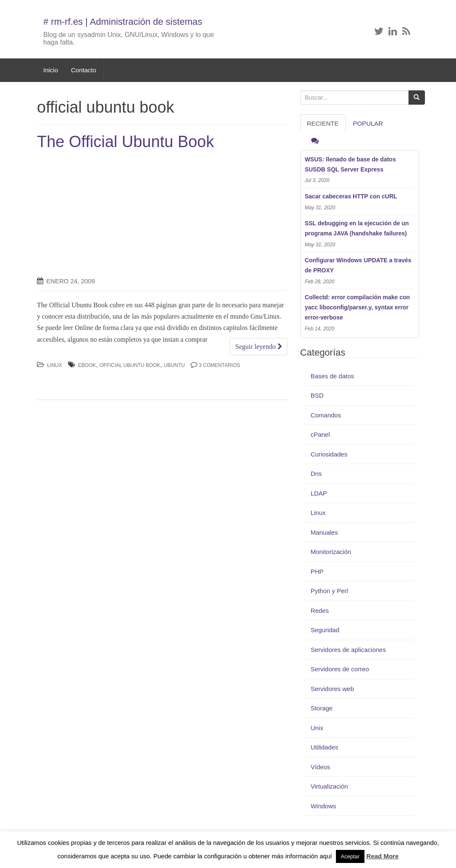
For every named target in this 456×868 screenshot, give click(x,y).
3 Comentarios (219, 365)
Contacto (84, 70)
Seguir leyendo (258, 347)
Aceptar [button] (350, 856)
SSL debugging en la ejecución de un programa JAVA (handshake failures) (357, 228)
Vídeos (321, 767)
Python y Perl (329, 591)
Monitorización (331, 552)
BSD (317, 395)
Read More (383, 856)
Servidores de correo (340, 669)
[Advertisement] (107, 214)
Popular (368, 123)
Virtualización (329, 786)
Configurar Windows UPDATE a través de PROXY (358, 265)
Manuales (324, 532)
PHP (317, 571)
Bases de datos (332, 376)
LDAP (319, 493)
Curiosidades (329, 454)
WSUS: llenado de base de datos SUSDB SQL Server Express (350, 164)
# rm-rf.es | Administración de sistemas (123, 22)
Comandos (326, 415)
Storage (322, 708)
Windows (324, 806)
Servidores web (332, 689)
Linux (54, 365)
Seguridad (325, 630)
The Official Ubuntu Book (126, 142)
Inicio (51, 70)
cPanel (320, 434)
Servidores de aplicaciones (348, 650)
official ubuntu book (130, 365)
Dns (316, 474)
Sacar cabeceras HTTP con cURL (351, 196)
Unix (317, 728)
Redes (320, 611)
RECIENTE (323, 123)
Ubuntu (174, 365)
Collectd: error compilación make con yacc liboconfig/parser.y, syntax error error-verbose (358, 307)
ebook (87, 365)
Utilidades (325, 747)
